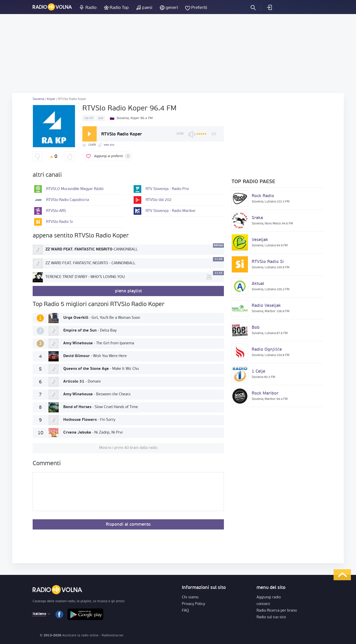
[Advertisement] (178, 54)
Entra (269, 7)
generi (172, 8)
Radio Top (119, 8)
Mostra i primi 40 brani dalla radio (128, 448)
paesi (147, 8)
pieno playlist (128, 291)
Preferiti (199, 8)
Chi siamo (190, 597)
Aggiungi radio (269, 597)
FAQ (185, 611)
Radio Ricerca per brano (277, 611)
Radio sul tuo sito (271, 617)
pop (101, 118)
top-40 (89, 118)
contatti (263, 604)
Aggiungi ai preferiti (113, 156)
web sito (109, 145)
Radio (91, 8)
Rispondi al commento (128, 525)
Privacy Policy (193, 604)
